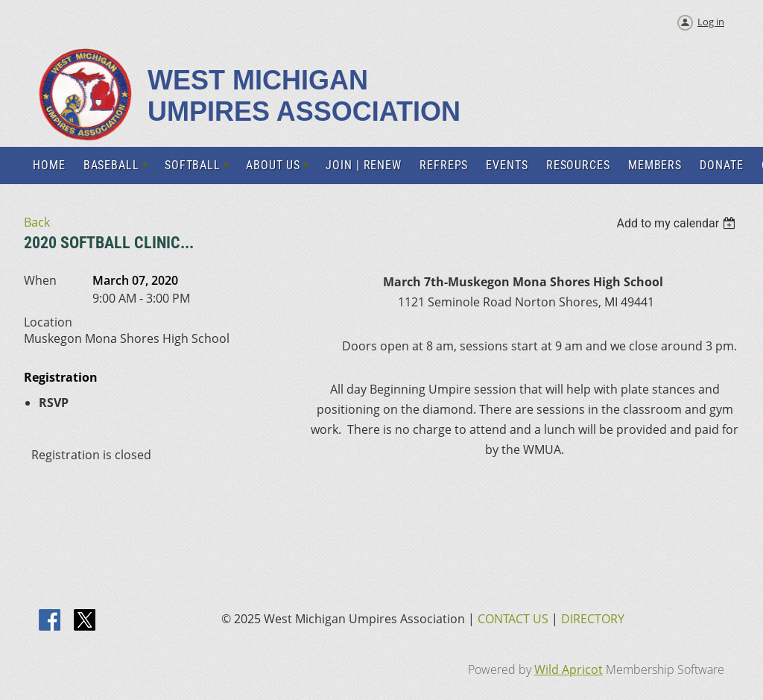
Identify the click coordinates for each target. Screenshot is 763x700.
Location (48, 322)
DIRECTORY (593, 619)
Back (37, 222)
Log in (711, 22)
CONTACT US (513, 619)
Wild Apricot (569, 669)
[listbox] (678, 223)
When (40, 280)
